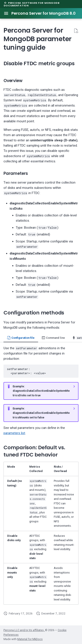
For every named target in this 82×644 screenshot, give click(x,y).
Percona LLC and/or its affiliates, (24, 630)
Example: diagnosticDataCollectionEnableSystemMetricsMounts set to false (41, 413)
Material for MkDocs (30, 639)
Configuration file (21, 338)
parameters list (14, 433)
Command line (53, 338)
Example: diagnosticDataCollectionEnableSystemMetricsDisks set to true (41, 391)
